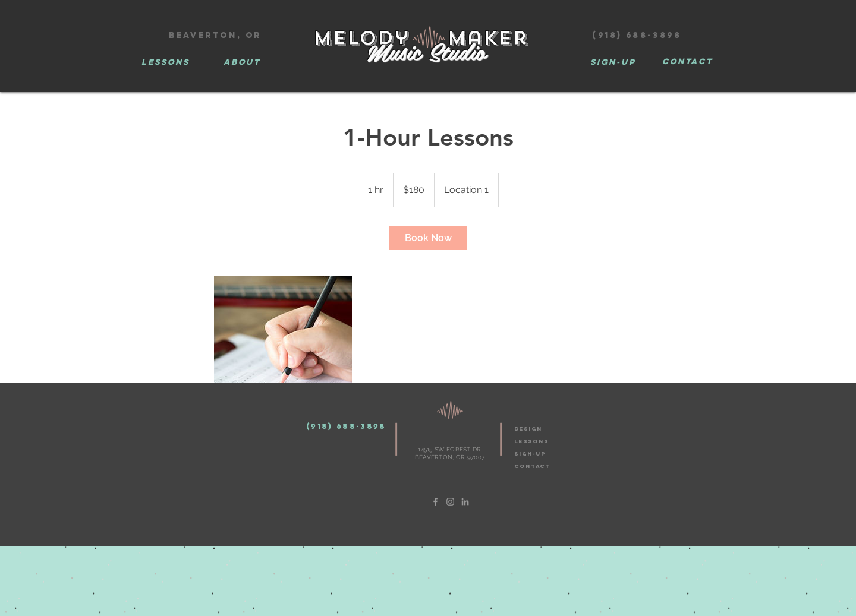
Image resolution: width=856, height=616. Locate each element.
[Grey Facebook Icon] (435, 502)
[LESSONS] (165, 62)
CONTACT (532, 466)
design (528, 429)
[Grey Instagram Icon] (450, 502)
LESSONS (531, 441)
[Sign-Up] (613, 62)
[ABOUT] (242, 62)
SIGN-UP (530, 454)
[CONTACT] (687, 62)
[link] (428, 238)
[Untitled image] (283, 345)
